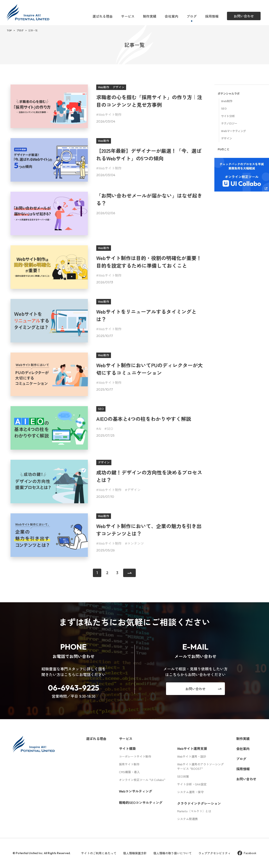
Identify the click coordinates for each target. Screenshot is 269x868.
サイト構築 (127, 748)
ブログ (192, 16)
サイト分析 (228, 116)
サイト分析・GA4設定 (192, 784)
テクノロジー (229, 123)
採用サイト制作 (129, 764)
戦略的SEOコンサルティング (141, 802)
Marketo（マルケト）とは (194, 811)
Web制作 (227, 101)
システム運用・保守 (190, 792)
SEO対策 (183, 776)
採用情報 (212, 16)
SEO (110, 428)
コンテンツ (136, 543)
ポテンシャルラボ (229, 93)
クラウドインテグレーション (199, 803)
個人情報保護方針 (135, 853)
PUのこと (224, 149)
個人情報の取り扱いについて (173, 853)
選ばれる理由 (103, 16)
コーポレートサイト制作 (135, 756)
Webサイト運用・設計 (192, 756)
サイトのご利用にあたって (99, 853)
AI (100, 428)
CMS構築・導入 (129, 772)
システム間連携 (187, 819)
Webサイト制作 (110, 114)
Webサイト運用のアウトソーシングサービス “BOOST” (200, 766)
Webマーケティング (233, 131)
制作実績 (150, 16)
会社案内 (171, 16)
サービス (128, 16)
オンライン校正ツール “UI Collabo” (142, 780)
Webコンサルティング (136, 791)
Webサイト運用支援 (192, 748)
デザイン (134, 490)
